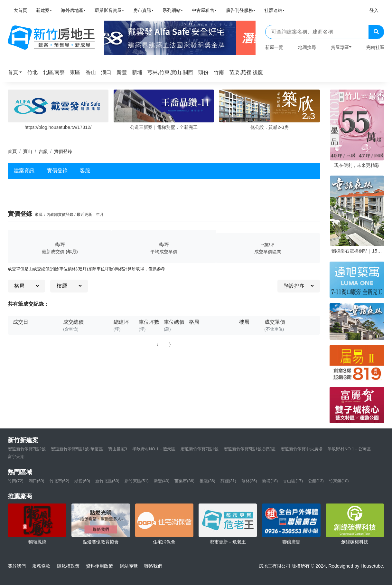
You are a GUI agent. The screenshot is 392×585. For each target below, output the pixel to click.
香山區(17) (293, 481)
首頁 (12, 151)
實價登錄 (57, 171)
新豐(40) (162, 481)
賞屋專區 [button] (340, 47)
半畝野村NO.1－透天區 (154, 449)
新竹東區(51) (137, 481)
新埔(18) (270, 481)
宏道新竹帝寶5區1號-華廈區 (77, 449)
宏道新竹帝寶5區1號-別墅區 (250, 449)
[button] (17, 72)
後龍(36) (207, 481)
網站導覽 (129, 566)
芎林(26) (249, 481)
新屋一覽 (274, 47)
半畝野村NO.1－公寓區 (349, 449)
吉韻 (43, 151)
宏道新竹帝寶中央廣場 (302, 449)
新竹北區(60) (107, 481)
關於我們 (17, 566)
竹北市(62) (60, 481)
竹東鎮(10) (339, 481)
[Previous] (112, 38)
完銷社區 (375, 47)
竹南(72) (16, 481)
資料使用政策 (99, 566)
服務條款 (41, 566)
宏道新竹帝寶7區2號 (27, 449)
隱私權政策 (68, 566)
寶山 (28, 151)
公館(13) (316, 481)
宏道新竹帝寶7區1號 (200, 449)
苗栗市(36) (184, 481)
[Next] (248, 38)
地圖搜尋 (307, 47)
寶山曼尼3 (118, 449)
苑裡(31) (228, 481)
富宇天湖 (16, 457)
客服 (85, 171)
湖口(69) (37, 481)
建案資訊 (24, 171)
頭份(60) (82, 481)
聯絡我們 (153, 566)
